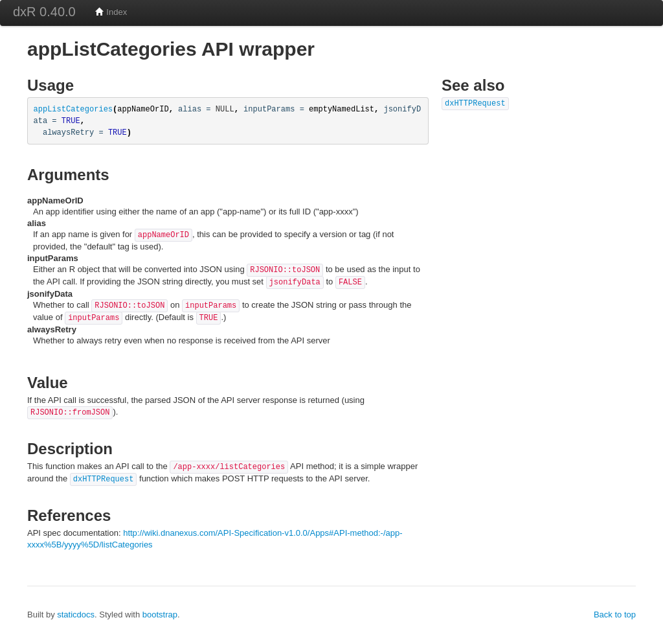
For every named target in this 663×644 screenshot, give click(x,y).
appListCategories (73, 109)
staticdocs (76, 615)
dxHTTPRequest (104, 479)
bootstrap (160, 615)
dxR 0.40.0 (44, 12)
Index (111, 12)
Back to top (615, 615)
